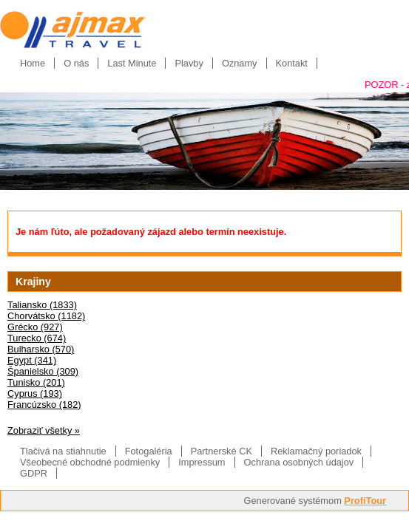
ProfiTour (365, 501)
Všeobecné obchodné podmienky (90, 462)
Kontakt (292, 63)
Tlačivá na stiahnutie (63, 451)
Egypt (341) (32, 360)
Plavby (189, 63)
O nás (76, 63)
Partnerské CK (222, 451)
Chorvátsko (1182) (46, 316)
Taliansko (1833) (42, 305)
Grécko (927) (35, 327)
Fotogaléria (149, 451)
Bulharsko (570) (41, 349)
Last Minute (132, 63)
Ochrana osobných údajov (299, 462)
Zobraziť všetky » (44, 430)
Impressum (202, 462)
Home (33, 63)
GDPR (34, 473)
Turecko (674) (37, 338)
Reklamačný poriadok (316, 451)
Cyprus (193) (35, 393)
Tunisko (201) (36, 382)
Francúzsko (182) (44, 405)
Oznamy (240, 63)
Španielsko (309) (43, 371)
